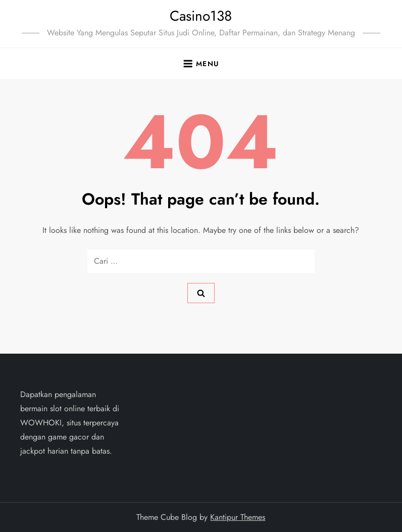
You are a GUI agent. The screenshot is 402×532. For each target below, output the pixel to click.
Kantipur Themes (238, 517)
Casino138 (201, 16)
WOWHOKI (41, 423)
